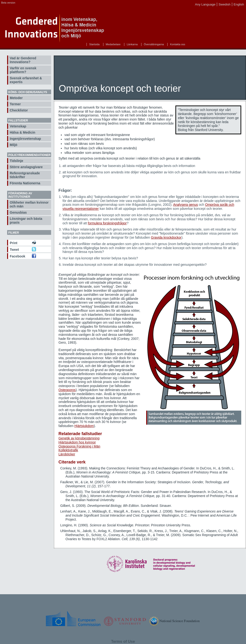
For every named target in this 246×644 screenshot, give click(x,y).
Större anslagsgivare (26, 167)
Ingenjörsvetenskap (25, 139)
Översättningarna (154, 44)
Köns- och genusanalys (28, 92)
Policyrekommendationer (29, 155)
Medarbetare (113, 44)
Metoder (16, 98)
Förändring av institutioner (20, 195)
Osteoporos (67, 390)
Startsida (94, 44)
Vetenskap (18, 126)
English (239, 4)
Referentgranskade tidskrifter (25, 175)
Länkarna (132, 44)
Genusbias (18, 212)
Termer (15, 104)
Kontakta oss (178, 44)
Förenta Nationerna (25, 183)
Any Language (205, 4)
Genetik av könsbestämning (79, 438)
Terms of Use (123, 641)
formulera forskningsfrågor (107, 223)
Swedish (224, 4)
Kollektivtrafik (68, 450)
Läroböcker (67, 454)
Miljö (14, 145)
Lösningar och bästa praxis (26, 221)
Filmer (14, 233)
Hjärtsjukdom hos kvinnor (77, 442)
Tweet (14, 250)
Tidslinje (17, 161)
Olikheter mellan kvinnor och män (29, 204)
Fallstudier (18, 121)
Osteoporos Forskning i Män (79, 446)
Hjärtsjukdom (84, 426)
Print (14, 243)
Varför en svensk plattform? (23, 70)
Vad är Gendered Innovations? (23, 60)
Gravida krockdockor (166, 237)
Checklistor (19, 110)
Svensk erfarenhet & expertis (26, 80)
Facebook (17, 256)
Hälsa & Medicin (22, 132)
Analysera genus (185, 205)
